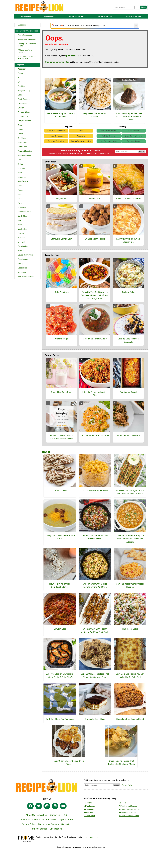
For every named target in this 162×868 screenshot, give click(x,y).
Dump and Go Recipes (56, 141)
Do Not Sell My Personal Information (38, 820)
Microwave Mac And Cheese (95, 490)
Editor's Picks (23, 142)
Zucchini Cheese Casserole (128, 199)
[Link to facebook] (30, 806)
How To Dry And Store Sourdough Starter (60, 585)
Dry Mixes (22, 138)
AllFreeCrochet (89, 806)
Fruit (20, 160)
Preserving (22, 207)
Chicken (21, 108)
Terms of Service (39, 829)
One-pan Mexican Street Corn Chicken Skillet (95, 537)
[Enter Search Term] (124, 7)
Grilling (21, 164)
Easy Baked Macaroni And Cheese (95, 115)
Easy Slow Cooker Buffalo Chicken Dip (128, 240)
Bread (20, 82)
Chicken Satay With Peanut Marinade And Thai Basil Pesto (95, 630)
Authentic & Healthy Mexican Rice (95, 394)
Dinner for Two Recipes (134, 136)
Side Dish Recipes (109, 136)
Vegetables (22, 268)
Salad (20, 225)
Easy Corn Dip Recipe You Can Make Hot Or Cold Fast (130, 675)
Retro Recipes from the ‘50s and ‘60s (27, 58)
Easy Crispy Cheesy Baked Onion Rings (69, 763)
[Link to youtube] (63, 806)
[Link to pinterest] (47, 806)
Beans (20, 73)
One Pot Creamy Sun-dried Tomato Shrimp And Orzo (95, 585)
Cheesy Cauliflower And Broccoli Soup (60, 537)
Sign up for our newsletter (57, 62)
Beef (20, 78)
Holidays (21, 168)
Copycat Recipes (24, 121)
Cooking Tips (23, 116)
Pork (20, 203)
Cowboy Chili (60, 629)
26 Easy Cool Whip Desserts (25, 51)
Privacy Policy (92, 153)
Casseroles (22, 104)
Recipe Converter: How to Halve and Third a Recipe (61, 437)
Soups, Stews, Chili (25, 255)
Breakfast (22, 86)
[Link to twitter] (39, 806)
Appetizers (22, 69)
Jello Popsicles (62, 292)
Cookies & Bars (24, 112)
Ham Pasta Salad (130, 629)
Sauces (21, 233)
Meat (20, 173)
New (46, 452)
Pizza (20, 199)
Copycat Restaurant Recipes (81, 141)
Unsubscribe (56, 829)
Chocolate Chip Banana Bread (130, 719)
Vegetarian (22, 272)
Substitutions (23, 259)
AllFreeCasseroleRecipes (129, 816)
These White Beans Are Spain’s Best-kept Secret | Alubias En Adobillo (130, 539)
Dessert (21, 129)
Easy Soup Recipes (134, 141)
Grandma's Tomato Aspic (95, 339)
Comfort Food (134, 131)
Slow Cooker (23, 246)
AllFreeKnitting (89, 809)
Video (81, 131)
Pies (20, 194)
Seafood (21, 238)
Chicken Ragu (62, 339)
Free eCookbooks (25, 35)
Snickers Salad (128, 292)
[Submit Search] (143, 7)
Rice (20, 220)
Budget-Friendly (24, 91)
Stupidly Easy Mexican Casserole (128, 340)
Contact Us (55, 815)
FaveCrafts (88, 803)
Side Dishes (23, 242)
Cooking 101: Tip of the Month (27, 45)
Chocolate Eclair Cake (95, 719)
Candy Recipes (24, 99)
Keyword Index (66, 820)
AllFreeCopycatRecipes (128, 806)
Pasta (20, 186)
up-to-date (70, 56)
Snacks (21, 251)
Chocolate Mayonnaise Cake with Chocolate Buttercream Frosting (129, 117)
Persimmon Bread (128, 392)
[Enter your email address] (98, 785)
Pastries (21, 190)
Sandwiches (23, 229)
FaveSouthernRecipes (127, 812)
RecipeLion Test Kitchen (56, 131)
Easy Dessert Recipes (109, 131)
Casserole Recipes (56, 136)
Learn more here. (91, 837)
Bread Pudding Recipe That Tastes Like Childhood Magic (121, 763)
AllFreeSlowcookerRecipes (129, 809)
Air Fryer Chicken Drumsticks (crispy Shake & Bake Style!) (60, 675)
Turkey (20, 264)
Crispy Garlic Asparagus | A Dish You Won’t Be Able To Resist (130, 492)
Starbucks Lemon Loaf (62, 239)
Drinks (20, 134)
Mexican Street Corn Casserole (95, 435)
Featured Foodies (25, 151)
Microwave (22, 177)
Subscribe (22, 25)
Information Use (104, 153)
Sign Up (142, 152)
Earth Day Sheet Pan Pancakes (60, 719)
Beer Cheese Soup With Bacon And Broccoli (60, 115)
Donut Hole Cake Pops (62, 392)
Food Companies (24, 155)
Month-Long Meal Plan (27, 39)
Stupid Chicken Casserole (128, 435)
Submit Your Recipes (48, 824)
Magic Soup (61, 199)
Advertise (42, 815)
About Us (30, 815)
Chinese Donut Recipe (95, 239)
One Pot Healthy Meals (109, 141)
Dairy (20, 125)
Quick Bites (22, 216)
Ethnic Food (22, 147)
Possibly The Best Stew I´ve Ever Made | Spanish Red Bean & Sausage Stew (95, 295)
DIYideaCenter (89, 816)
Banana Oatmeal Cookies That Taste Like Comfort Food (95, 675)
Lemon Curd (95, 199)
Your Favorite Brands (26, 277)
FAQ (65, 815)
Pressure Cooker (24, 212)
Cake (20, 95)
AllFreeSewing (89, 812)
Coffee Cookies (60, 490)
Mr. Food (122, 803)
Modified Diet (23, 181)
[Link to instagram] (55, 806)
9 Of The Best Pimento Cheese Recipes (130, 585)
